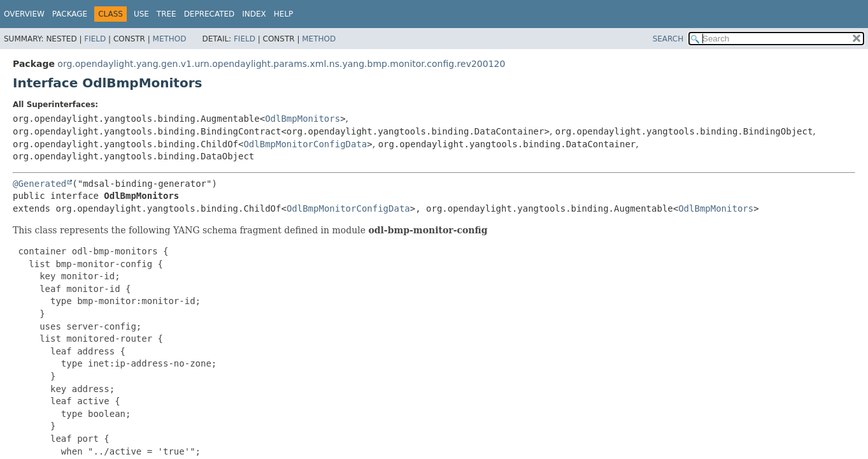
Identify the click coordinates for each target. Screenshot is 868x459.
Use (141, 14)
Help (284, 14)
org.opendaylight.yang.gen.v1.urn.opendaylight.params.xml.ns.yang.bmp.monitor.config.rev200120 (281, 64)
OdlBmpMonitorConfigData (305, 144)
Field (95, 39)
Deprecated (210, 14)
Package (70, 14)
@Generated (39, 184)
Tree (167, 14)
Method (170, 39)
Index (254, 14)
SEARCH (668, 39)
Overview (24, 14)
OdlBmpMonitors (302, 119)
